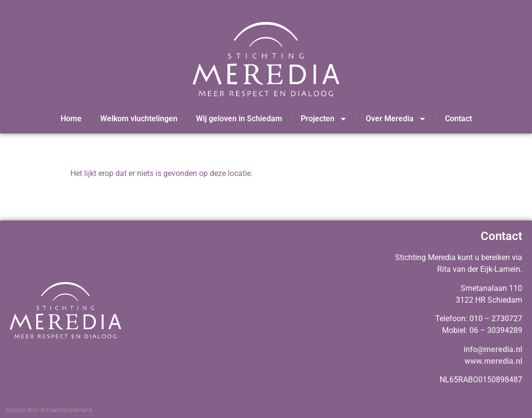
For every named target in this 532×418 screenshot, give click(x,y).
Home (71, 119)
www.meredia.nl (493, 361)
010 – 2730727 (496, 319)
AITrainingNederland (66, 410)
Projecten (324, 119)
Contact (458, 119)
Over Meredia (396, 119)
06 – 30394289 (496, 330)
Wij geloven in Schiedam (239, 119)
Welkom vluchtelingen (139, 119)
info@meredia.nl (493, 349)
